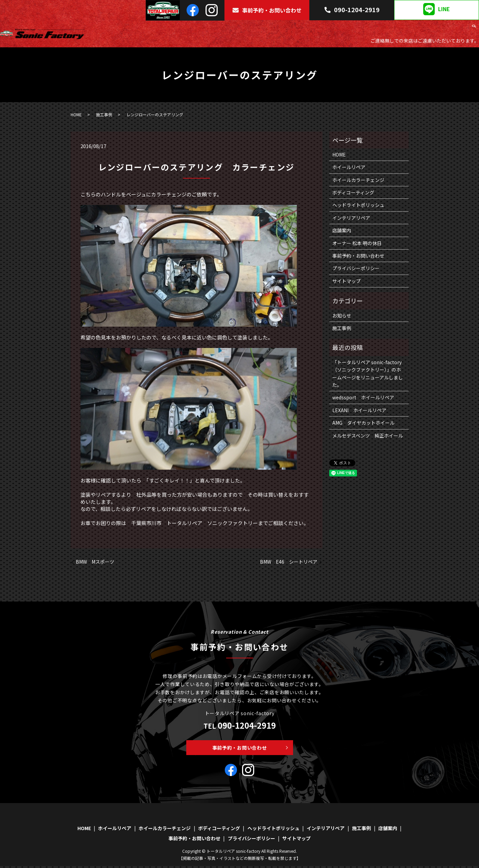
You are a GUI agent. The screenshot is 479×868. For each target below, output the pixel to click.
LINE (437, 9)
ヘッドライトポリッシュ (354, 29)
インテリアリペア (403, 29)
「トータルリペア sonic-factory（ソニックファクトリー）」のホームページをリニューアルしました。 (368, 373)
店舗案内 (457, 29)
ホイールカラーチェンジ (252, 29)
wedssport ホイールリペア (363, 397)
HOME (179, 29)
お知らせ (342, 315)
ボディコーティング (303, 29)
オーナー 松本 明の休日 (357, 243)
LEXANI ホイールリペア (359, 410)
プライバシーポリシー (356, 268)
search (474, 29)
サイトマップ (346, 281)
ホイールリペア (206, 29)
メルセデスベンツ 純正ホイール (368, 436)
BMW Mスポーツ (95, 562)
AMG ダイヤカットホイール (363, 423)
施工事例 (435, 29)
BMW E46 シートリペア (289, 562)
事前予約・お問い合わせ (267, 10)
